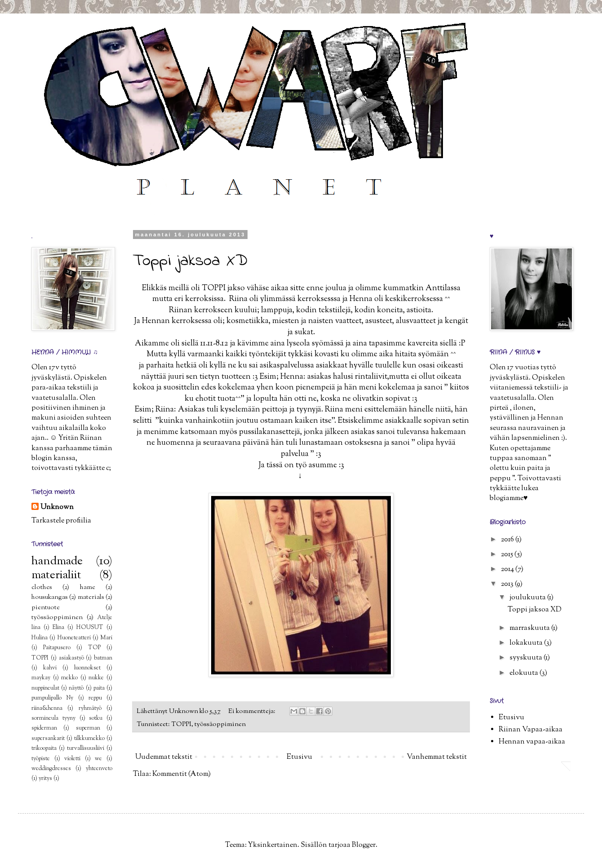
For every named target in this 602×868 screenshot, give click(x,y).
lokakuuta (527, 643)
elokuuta (525, 673)
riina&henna (47, 709)
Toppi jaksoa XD (190, 261)
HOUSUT (90, 628)
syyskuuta (527, 658)
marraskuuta (530, 628)
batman (103, 658)
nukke (96, 678)
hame (88, 587)
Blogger (364, 845)
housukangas (50, 597)
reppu (95, 698)
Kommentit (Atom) (181, 774)
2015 (508, 555)
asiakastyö (71, 658)
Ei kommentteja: (252, 711)
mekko (69, 678)
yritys (45, 779)
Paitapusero (57, 648)
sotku (96, 718)
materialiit (56, 575)
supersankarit (48, 739)
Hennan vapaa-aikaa (532, 742)
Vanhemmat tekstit (437, 757)
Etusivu (299, 757)
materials (91, 597)
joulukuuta (528, 598)
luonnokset (87, 668)
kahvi (50, 668)
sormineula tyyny (53, 718)
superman (88, 728)
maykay (41, 678)
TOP (94, 648)
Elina (58, 628)
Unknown (57, 508)
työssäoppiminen (220, 724)
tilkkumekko (89, 739)
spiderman (44, 728)
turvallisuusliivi (86, 748)
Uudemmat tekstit (164, 757)
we (98, 759)
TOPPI (181, 724)
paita (99, 688)
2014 (508, 569)
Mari (106, 638)
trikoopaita (44, 748)
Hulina (40, 638)
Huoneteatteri (74, 638)
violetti (72, 759)
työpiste (41, 759)
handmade (57, 561)
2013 (508, 584)
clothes (42, 587)
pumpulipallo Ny (52, 698)
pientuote (46, 608)
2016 (508, 540)
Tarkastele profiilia (61, 521)
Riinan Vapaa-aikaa (531, 730)
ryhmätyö (90, 709)
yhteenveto (99, 769)
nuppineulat (45, 688)
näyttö (76, 688)
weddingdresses (51, 769)
